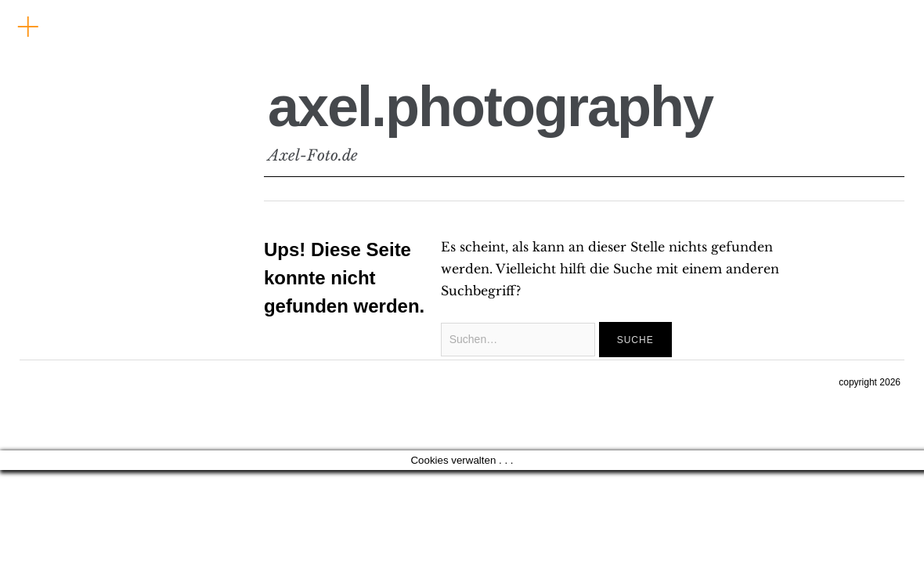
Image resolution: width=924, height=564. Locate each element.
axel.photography (490, 107)
